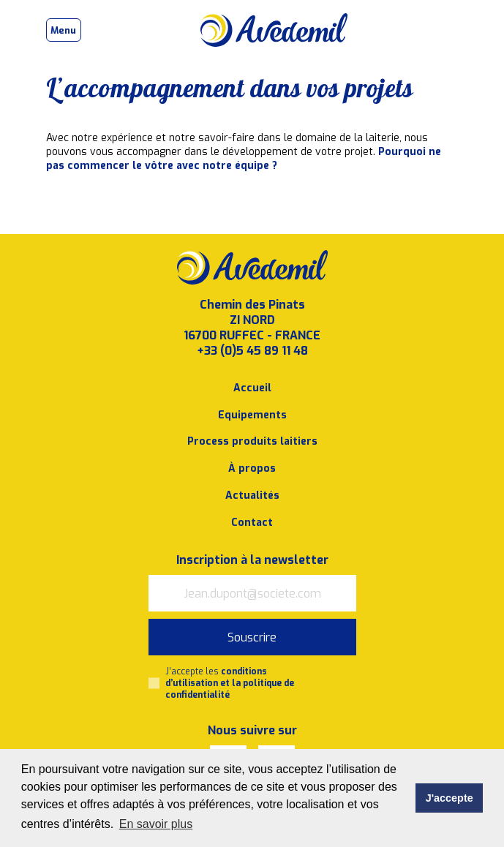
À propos (252, 468)
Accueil (252, 388)
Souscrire (252, 637)
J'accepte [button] (450, 798)
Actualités (252, 496)
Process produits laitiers (252, 441)
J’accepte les (230, 683)
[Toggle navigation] (64, 30)
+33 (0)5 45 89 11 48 (252, 351)
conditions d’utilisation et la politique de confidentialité (230, 683)
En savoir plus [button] (156, 824)
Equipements (252, 415)
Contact (252, 523)
